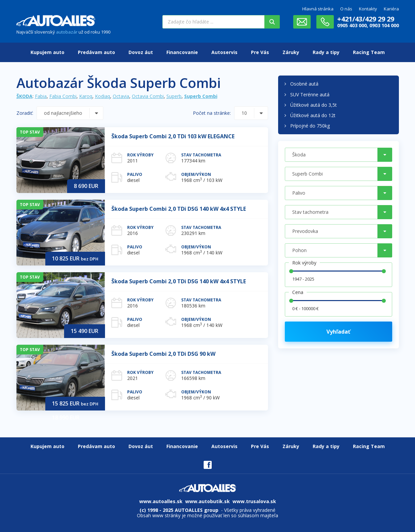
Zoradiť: (25, 113)
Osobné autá (304, 84)
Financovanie (182, 52)
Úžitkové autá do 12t (313, 115)
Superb (174, 96)
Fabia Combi (63, 96)
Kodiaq (102, 96)
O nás (346, 9)
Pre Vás (260, 52)
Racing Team (369, 52)
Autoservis (224, 52)
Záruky (291, 52)
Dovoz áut (141, 52)
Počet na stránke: (212, 113)
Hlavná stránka (318, 9)
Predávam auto (96, 52)
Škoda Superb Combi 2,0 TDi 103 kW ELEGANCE (173, 136)
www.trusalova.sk (254, 501)
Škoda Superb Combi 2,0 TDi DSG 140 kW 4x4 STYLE (179, 209)
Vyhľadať (338, 332)
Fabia (41, 96)
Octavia (121, 96)
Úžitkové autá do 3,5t (314, 105)
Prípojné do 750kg (310, 126)
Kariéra (391, 9)
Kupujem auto (47, 52)
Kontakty (368, 9)
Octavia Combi (148, 96)
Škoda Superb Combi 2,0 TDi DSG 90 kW (163, 354)
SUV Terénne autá (310, 94)
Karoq (86, 96)
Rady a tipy (326, 52)
